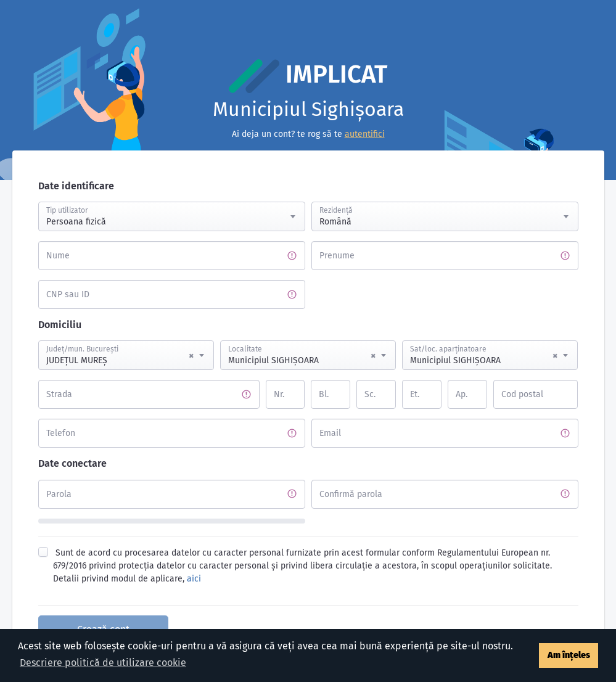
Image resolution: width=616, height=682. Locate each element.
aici (194, 579)
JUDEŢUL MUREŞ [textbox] (120, 356)
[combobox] (172, 216)
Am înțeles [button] (569, 655)
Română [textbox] (335, 222)
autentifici (365, 134)
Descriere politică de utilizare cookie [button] (103, 663)
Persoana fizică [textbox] (76, 222)
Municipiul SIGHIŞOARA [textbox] (302, 356)
